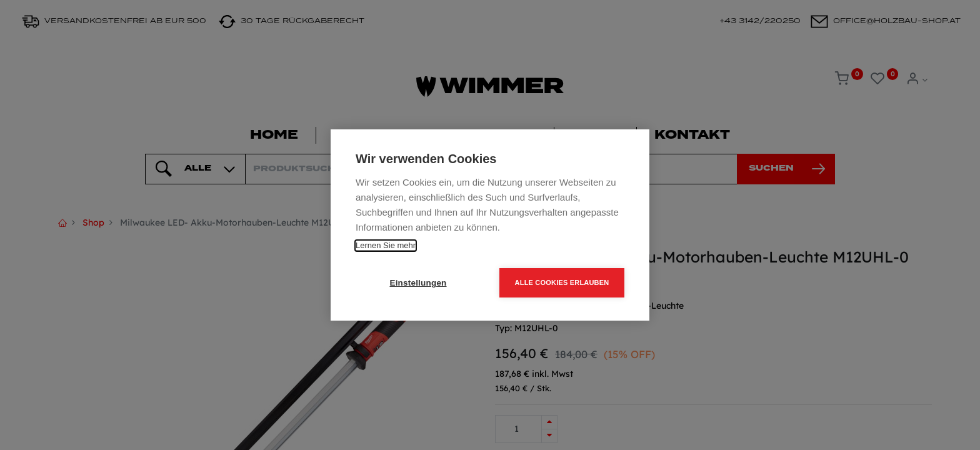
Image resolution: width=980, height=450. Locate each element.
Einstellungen (418, 283)
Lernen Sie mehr (386, 245)
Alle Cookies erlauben (562, 282)
